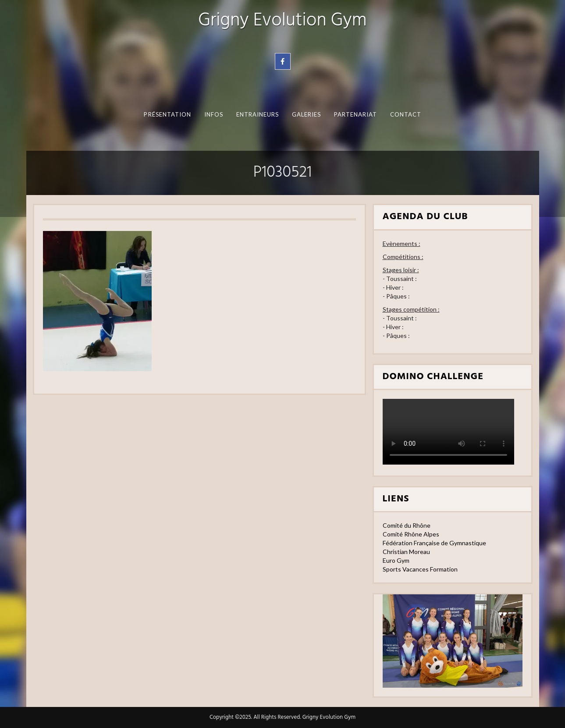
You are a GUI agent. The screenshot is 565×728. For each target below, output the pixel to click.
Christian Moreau (406, 552)
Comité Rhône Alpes (411, 534)
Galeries (306, 114)
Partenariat (355, 114)
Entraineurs (257, 114)
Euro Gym (396, 560)
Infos (213, 114)
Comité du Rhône (407, 525)
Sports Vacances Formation (420, 569)
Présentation (167, 114)
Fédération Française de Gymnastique (434, 543)
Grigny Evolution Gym (282, 21)
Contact (405, 114)
